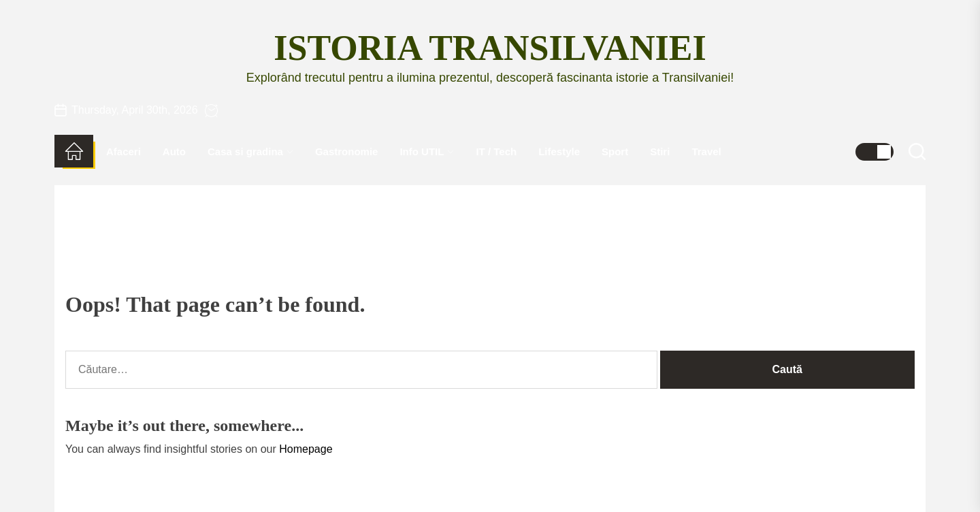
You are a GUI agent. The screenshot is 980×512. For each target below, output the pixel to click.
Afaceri (124, 151)
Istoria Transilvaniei (490, 48)
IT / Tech (496, 151)
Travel (706, 151)
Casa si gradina (250, 151)
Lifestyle (559, 151)
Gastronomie (347, 151)
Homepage (306, 449)
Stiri (660, 151)
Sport (615, 151)
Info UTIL (427, 151)
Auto (174, 151)
